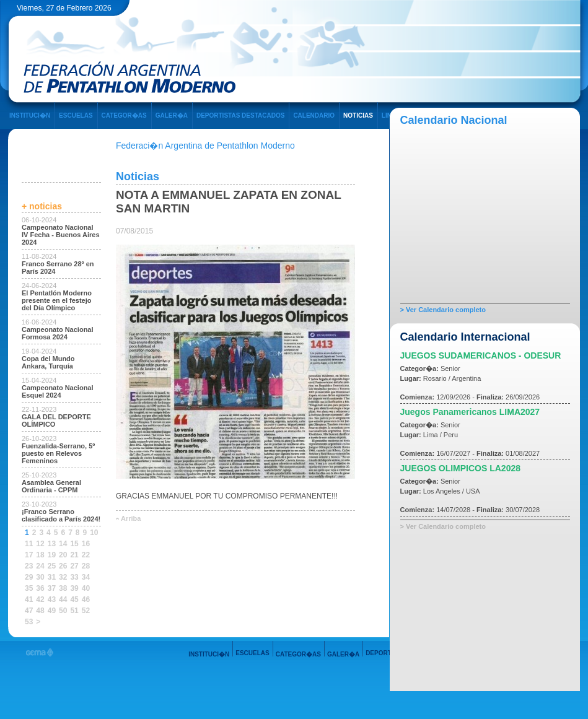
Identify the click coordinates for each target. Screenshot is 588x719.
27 (74, 566)
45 (74, 599)
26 (63, 566)
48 (40, 611)
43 (52, 599)
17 (29, 555)
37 (52, 588)
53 (29, 622)
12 (40, 544)
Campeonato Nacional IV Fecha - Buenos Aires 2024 (61, 235)
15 (74, 544)
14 (63, 544)
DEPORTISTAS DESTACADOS (240, 115)
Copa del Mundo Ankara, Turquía (48, 362)
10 (94, 533)
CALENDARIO (314, 115)
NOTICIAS (358, 115)
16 (86, 544)
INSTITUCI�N (30, 115)
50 (63, 611)
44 (63, 599)
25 (52, 566)
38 (63, 588)
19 (52, 555)
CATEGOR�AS (124, 115)
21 (74, 555)
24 (40, 566)
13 (52, 544)
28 (86, 566)
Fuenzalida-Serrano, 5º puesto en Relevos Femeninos (58, 453)
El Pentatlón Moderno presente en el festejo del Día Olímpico (57, 300)
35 (29, 588)
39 (74, 588)
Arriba (131, 518)
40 (86, 588)
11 (29, 544)
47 (29, 611)
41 (29, 599)
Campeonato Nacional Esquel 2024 (58, 391)
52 (86, 611)
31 (52, 577)
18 (40, 555)
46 (86, 599)
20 (63, 555)
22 (86, 555)
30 (40, 577)
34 (86, 577)
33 (74, 577)
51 (74, 611)
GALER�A (172, 115)
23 (29, 566)
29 (29, 577)
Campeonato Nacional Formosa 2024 (58, 333)
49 (52, 611)
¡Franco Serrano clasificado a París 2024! (61, 515)
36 (40, 588)
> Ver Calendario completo (443, 310)
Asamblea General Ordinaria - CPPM (51, 486)
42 (40, 599)
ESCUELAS (76, 115)
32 (63, 577)
